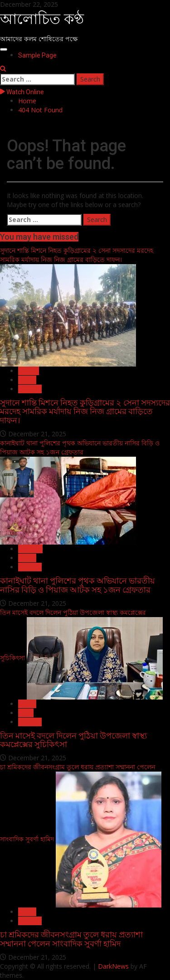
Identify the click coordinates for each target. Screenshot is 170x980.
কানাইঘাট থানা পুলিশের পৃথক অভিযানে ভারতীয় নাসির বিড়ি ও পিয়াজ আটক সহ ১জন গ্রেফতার (80, 447)
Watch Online (22, 92)
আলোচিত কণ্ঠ (42, 19)
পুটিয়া (26, 713)
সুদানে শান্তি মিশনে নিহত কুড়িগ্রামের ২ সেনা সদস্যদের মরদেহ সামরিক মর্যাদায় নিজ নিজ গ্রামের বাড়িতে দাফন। (77, 255)
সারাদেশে (30, 389)
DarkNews (113, 966)
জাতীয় (27, 380)
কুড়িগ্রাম (29, 371)
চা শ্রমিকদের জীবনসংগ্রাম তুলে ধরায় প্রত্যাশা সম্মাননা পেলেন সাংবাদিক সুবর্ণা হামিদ (71, 939)
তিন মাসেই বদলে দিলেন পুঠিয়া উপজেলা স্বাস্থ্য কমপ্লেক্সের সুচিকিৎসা (73, 740)
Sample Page (37, 55)
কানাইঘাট (30, 549)
